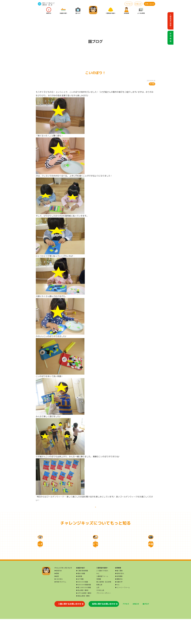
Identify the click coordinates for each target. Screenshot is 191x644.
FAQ (98, 598)
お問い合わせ (150, 4)
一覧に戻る (95, 510)
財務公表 (99, 610)
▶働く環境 (119, 596)
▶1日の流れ (59, 604)
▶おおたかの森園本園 (83, 610)
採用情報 (126, 11)
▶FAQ (117, 610)
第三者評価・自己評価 (104, 607)
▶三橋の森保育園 (82, 596)
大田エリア (45, 3)
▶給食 (57, 601)
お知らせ (138, 4)
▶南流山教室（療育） (83, 621)
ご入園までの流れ (102, 596)
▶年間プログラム (60, 607)
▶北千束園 (80, 604)
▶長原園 (79, 601)
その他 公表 (100, 615)
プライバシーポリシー (104, 618)
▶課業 (57, 598)
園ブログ (78, 11)
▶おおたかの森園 (82, 607)
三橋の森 (44, 5)
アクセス (129, 4)
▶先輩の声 (119, 607)
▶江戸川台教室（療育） (84, 618)
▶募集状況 (119, 604)
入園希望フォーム (102, 601)
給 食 (50, 5)
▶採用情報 (119, 601)
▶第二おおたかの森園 (83, 612)
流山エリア (52, 3)
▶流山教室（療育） (83, 615)
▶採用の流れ (119, 598)
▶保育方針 (58, 596)
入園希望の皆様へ (111, 11)
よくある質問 (141, 11)
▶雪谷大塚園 (81, 598)
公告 (98, 612)
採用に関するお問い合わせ (104, 629)
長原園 (152, 84)
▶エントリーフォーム (122, 612)
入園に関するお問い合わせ (70, 629)
